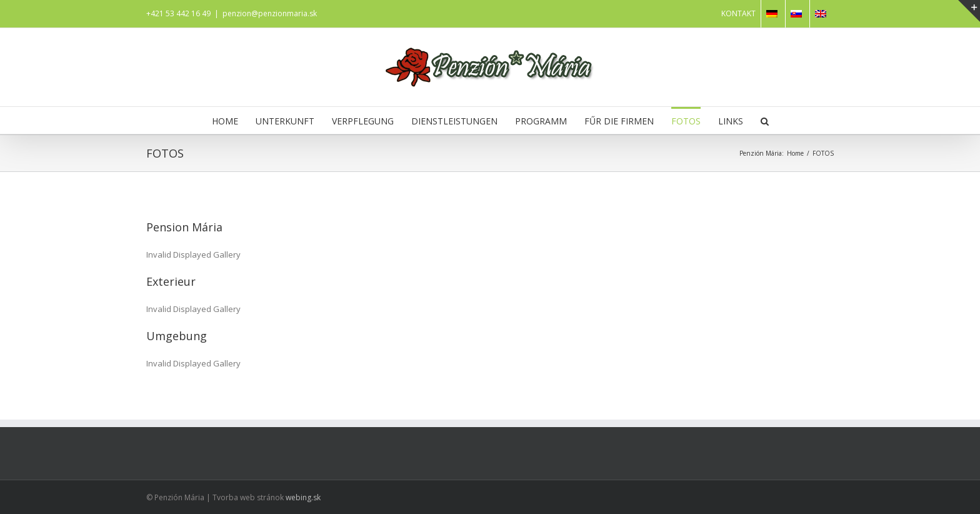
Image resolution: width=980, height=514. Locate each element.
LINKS (731, 121)
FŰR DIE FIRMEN (619, 121)
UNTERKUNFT (285, 121)
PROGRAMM (541, 121)
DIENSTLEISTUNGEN (454, 121)
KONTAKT (738, 13)
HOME (225, 121)
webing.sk (303, 497)
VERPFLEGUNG (363, 121)
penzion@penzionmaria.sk (270, 13)
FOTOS (686, 121)
